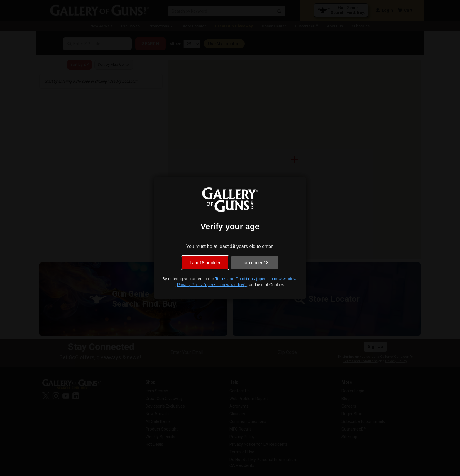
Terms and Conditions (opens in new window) (256, 279)
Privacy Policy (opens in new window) (212, 285)
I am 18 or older (205, 263)
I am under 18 (255, 263)
